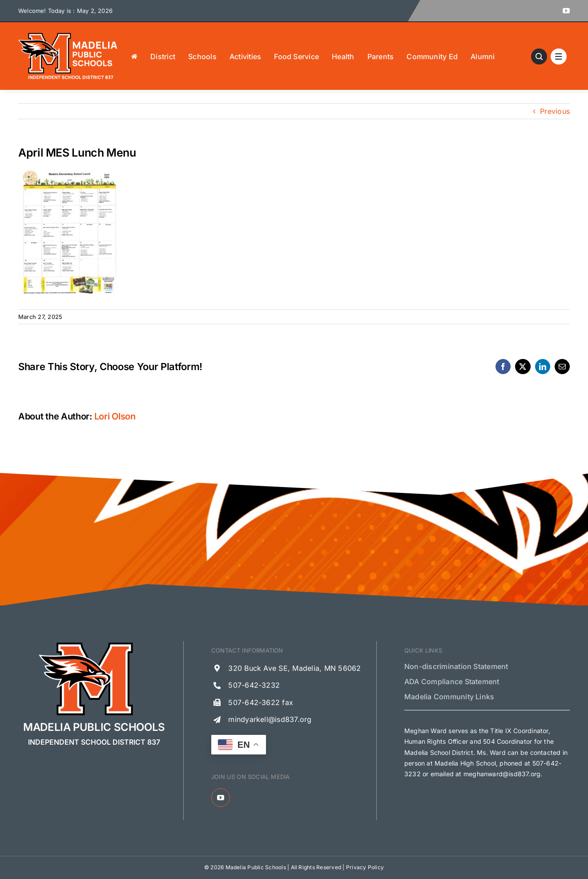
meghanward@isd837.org (502, 774)
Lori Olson (115, 416)
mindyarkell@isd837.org (270, 719)
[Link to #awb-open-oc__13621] (539, 56)
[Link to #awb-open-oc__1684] (559, 56)
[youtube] (566, 11)
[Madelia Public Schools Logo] (68, 35)
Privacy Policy (365, 867)
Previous (555, 111)
